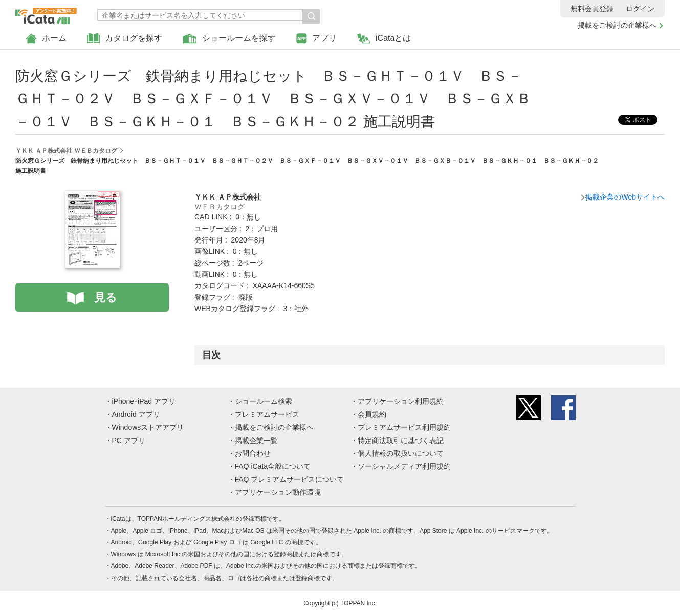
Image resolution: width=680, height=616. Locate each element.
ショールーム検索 (264, 401)
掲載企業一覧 (256, 441)
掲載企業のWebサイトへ (625, 197)
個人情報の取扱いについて (401, 453)
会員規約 (372, 414)
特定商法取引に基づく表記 (401, 441)
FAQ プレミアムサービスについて (290, 479)
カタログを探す (125, 39)
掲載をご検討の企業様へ (617, 25)
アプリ (316, 39)
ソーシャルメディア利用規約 (404, 466)
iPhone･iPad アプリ (144, 401)
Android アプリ (136, 414)
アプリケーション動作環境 (278, 492)
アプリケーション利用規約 (401, 401)
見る (106, 298)
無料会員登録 (592, 9)
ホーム (46, 39)
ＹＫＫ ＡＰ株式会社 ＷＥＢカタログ (66, 151)
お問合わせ (253, 453)
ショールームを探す (229, 39)
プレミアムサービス (267, 414)
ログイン (640, 9)
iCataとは (384, 39)
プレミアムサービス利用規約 (404, 427)
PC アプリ (129, 441)
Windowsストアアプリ (148, 427)
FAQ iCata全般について (273, 466)
